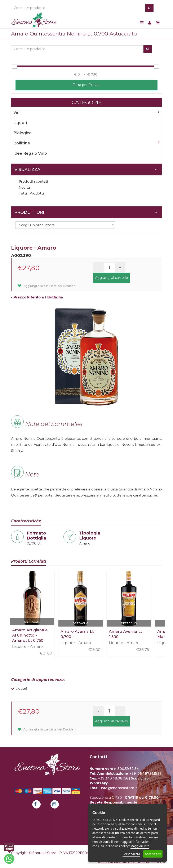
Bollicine (22, 143)
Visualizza (86, 169)
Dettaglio (32, 622)
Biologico (23, 133)
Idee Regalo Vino (30, 153)
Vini (17, 112)
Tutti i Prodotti (31, 193)
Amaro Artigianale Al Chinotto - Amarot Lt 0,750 (30, 635)
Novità (24, 188)
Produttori (86, 212)
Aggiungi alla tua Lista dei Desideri (47, 286)
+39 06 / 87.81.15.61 (145, 774)
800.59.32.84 (128, 769)
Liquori (20, 123)
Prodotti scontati (33, 181)
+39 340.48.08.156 (113, 778)
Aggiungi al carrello (112, 278)
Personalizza (131, 854)
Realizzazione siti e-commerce (124, 862)
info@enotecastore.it (119, 788)
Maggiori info (140, 846)
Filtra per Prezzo (87, 85)
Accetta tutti (153, 854)
